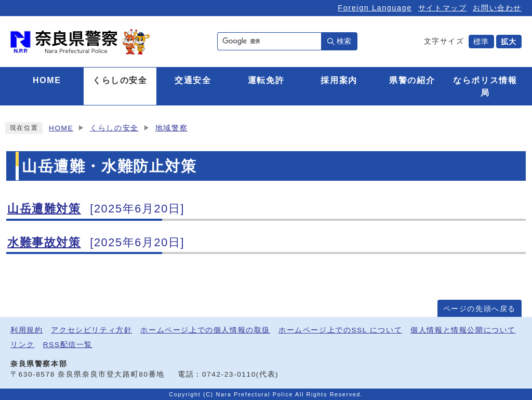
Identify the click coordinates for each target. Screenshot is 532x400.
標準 (481, 42)
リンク (23, 345)
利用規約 (26, 330)
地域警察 (171, 128)
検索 (344, 41)
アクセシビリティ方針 (91, 330)
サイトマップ (443, 8)
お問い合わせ (497, 8)
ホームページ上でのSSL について (340, 330)
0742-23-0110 (229, 374)
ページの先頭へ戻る (480, 309)
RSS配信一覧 (68, 345)
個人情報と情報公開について (463, 330)
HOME (61, 128)
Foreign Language (375, 8)
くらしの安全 (114, 128)
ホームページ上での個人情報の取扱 (205, 330)
